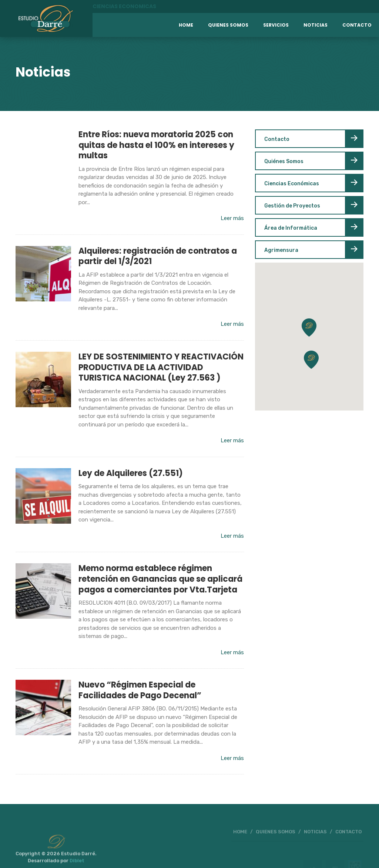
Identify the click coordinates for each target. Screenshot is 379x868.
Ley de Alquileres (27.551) (131, 473)
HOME (240, 838)
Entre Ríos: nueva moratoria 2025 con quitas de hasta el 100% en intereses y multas (156, 145)
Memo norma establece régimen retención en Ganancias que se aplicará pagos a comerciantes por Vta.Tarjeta (160, 579)
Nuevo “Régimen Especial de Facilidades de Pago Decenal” (140, 690)
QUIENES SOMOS (276, 838)
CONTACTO (348, 838)
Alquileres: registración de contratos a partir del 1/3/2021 (158, 256)
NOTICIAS (315, 838)
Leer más (232, 218)
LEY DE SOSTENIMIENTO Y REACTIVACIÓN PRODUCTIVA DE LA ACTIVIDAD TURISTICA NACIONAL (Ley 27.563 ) (161, 367)
